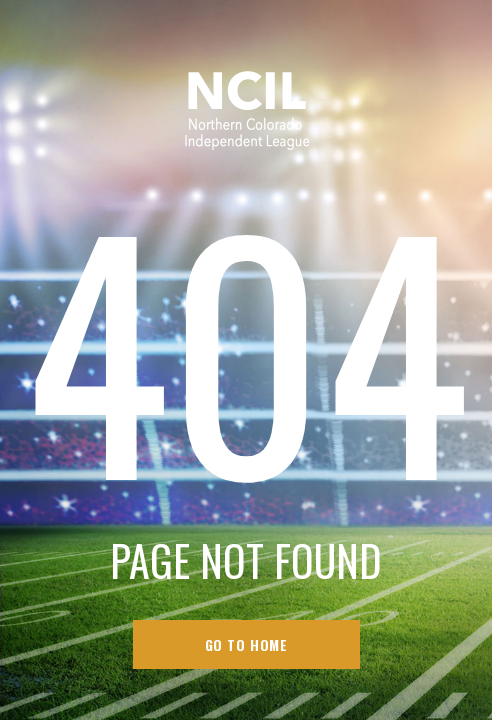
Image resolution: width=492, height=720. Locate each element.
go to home (246, 644)
